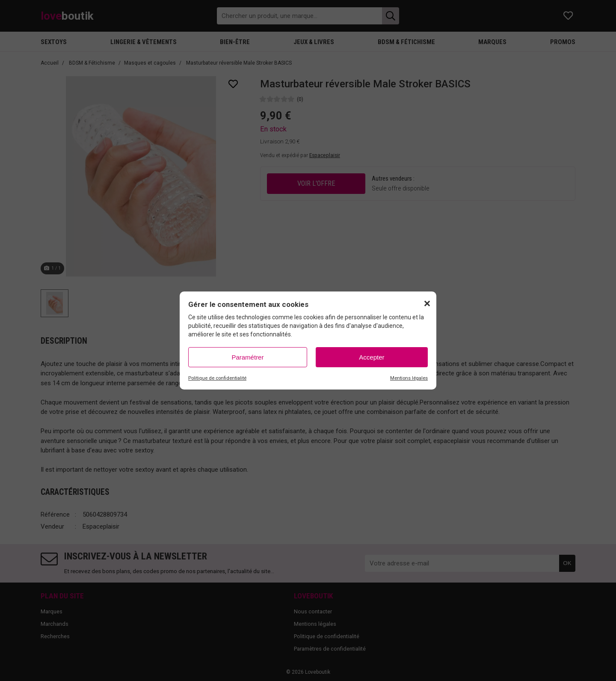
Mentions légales (409, 378)
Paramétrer (247, 357)
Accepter (372, 357)
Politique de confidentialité (217, 378)
